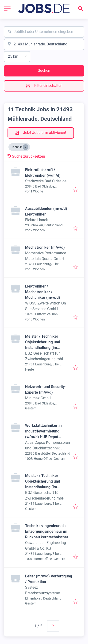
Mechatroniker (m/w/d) (45, 247)
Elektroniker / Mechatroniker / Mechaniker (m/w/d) (43, 292)
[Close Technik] (26, 147)
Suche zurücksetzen (26, 156)
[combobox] (44, 32)
